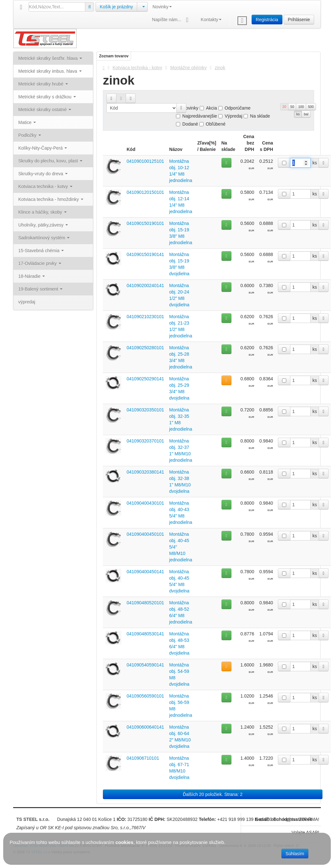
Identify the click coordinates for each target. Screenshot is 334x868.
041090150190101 (145, 223)
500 (311, 107)
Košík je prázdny (116, 7)
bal (306, 114)
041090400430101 (145, 503)
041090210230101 (145, 317)
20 (284, 107)
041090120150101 (145, 192)
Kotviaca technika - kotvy (137, 68)
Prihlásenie (299, 20)
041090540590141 (145, 665)
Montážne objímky (188, 68)
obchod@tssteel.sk (291, 819)
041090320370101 (145, 441)
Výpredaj (230, 116)
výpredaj (27, 302)
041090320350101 (145, 410)
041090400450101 (145, 534)
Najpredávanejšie (196, 116)
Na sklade (257, 116)
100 (301, 107)
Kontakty (211, 20)
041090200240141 (145, 285)
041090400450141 (145, 572)
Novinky (162, 7)
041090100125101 (145, 161)
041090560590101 (145, 696)
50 (292, 107)
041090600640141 (145, 727)
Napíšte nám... (171, 20)
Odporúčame (234, 108)
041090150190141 (145, 254)
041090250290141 (145, 379)
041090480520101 (145, 603)
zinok (220, 68)
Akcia (208, 108)
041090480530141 (145, 634)
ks (298, 114)
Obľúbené (213, 124)
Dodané (187, 124)
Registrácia (267, 20)
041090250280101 (145, 348)
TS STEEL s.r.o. (33, 819)
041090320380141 (145, 472)
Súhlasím (295, 854)
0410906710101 (143, 758)
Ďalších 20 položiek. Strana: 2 (213, 794)
